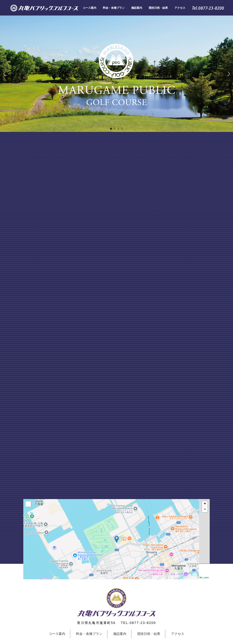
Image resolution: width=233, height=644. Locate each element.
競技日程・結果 (149, 634)
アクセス (178, 634)
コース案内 (57, 634)
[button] (111, 129)
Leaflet (204, 578)
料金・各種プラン (89, 634)
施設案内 (120, 634)
